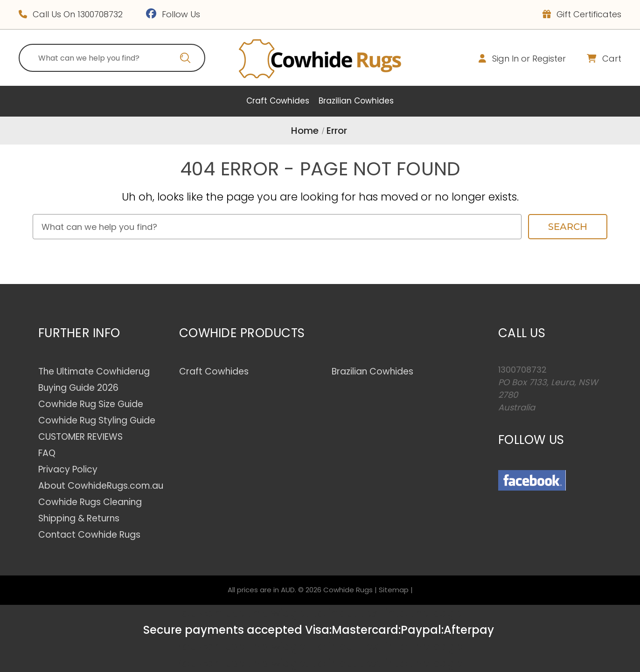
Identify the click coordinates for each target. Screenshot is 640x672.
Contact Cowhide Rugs (89, 535)
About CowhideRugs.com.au (101, 486)
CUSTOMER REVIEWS (80, 437)
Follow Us (173, 14)
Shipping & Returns (79, 518)
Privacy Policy (68, 469)
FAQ (47, 453)
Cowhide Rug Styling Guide (97, 420)
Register (549, 59)
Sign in (505, 59)
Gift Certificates (582, 14)
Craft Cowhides (278, 101)
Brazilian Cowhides (356, 101)
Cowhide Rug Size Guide (91, 404)
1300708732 (100, 14)
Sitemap (394, 590)
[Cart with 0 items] (595, 59)
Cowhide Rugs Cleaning (90, 502)
